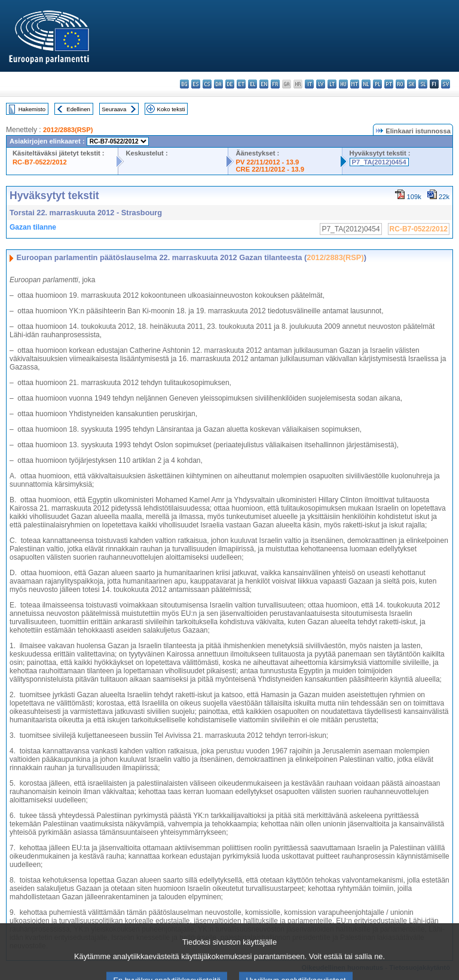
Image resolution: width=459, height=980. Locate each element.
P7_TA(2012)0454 (379, 162)
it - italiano (309, 84)
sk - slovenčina (411, 84)
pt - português (389, 84)
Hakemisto (32, 109)
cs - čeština (207, 84)
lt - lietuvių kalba (332, 84)
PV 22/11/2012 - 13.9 (267, 162)
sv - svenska (446, 84)
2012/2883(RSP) (68, 130)
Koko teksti (171, 109)
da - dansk (218, 84)
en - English (264, 84)
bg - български (184, 84)
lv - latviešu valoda (321, 84)
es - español (196, 84)
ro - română (400, 84)
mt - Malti (355, 84)
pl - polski (377, 84)
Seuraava (114, 109)
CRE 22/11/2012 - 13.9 (270, 169)
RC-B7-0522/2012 (40, 162)
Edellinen (78, 109)
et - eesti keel (241, 84)
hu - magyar (343, 84)
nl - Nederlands (366, 84)
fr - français (275, 84)
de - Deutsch (230, 84)
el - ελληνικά (253, 84)
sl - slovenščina (423, 84)
